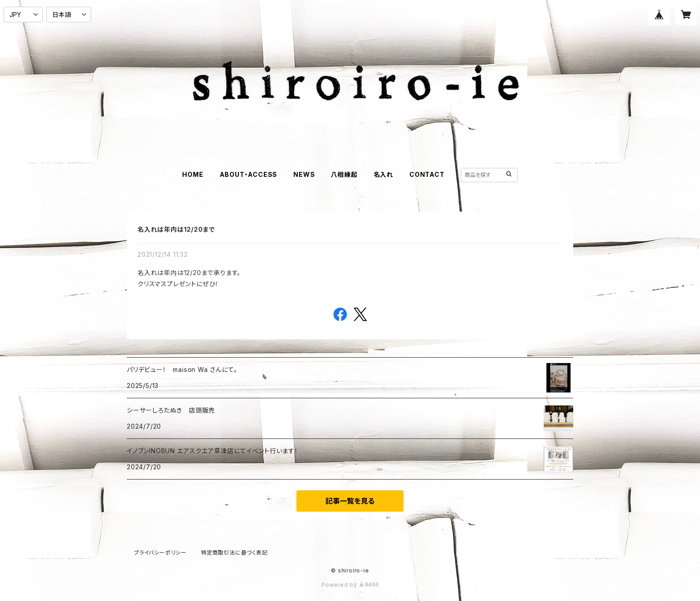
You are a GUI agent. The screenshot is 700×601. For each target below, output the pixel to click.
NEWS (304, 174)
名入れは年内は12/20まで (176, 229)
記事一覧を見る (350, 501)
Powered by (350, 585)
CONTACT (427, 174)
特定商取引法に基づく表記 (234, 553)
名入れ (383, 174)
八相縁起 (344, 174)
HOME (193, 174)
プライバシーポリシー (160, 553)
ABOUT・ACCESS (249, 174)
